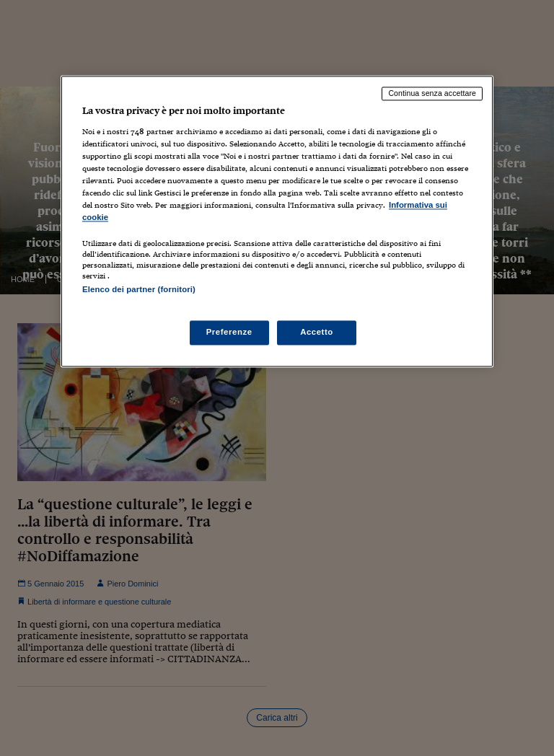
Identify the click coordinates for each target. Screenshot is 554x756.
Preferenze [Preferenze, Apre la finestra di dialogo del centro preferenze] (229, 332)
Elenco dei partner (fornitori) (139, 290)
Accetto (317, 332)
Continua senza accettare (432, 94)
